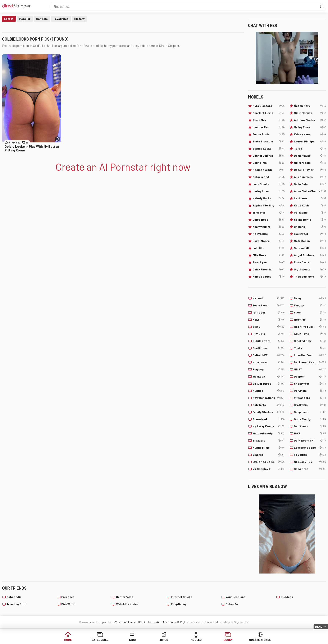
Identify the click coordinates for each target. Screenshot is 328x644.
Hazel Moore (268, 241)
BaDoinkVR (268, 355)
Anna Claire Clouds (310, 191)
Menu (319, 627)
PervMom (310, 391)
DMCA (142, 622)
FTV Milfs (310, 455)
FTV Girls (268, 334)
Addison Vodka (310, 120)
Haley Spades (268, 277)
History (79, 19)
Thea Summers (310, 277)
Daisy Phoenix (268, 269)
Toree (310, 149)
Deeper (310, 376)
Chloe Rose (268, 220)
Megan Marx (310, 106)
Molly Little (268, 234)
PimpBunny (179, 604)
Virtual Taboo (268, 384)
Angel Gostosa (310, 255)
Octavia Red (268, 177)
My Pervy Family (268, 426)
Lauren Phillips (310, 141)
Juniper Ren (268, 127)
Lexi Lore (310, 198)
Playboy (268, 369)
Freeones (68, 597)
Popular (25, 19)
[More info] (57, 139)
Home (68, 640)
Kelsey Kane (310, 134)
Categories (100, 640)
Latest (9, 19)
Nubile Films (268, 448)
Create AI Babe (260, 640)
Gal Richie (310, 213)
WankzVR (268, 376)
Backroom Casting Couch (310, 362)
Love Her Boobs (310, 448)
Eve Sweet (310, 234)
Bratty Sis (310, 405)
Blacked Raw (310, 341)
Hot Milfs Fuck (310, 327)
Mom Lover (268, 362)
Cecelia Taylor (310, 170)
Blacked (268, 455)
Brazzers (268, 440)
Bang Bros (310, 469)
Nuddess (287, 597)
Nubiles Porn (268, 341)
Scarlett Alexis (268, 113)
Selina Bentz (310, 220)
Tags (132, 640)
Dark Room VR (310, 440)
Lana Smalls (268, 184)
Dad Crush (310, 426)
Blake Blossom (268, 141)
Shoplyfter (310, 384)
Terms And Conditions (162, 622)
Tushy (310, 348)
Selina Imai (268, 163)
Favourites (61, 19)
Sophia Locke (268, 149)
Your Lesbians (236, 597)
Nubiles (268, 391)
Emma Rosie (268, 134)
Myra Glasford (268, 106)
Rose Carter (310, 262)
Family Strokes (268, 412)
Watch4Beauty (268, 433)
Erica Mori (268, 213)
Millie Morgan (310, 113)
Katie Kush (310, 205)
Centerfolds (125, 597)
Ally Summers (310, 177)
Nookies (310, 320)
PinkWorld (68, 604)
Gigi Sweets (310, 269)
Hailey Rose (310, 127)
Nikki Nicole (310, 163)
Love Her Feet (310, 355)
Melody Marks (268, 198)
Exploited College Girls (268, 462)
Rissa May (268, 120)
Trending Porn (16, 604)
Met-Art (268, 298)
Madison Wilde (268, 170)
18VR (310, 433)
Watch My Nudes (127, 604)
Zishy (268, 327)
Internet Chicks (182, 597)
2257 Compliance (125, 622)
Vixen (310, 312)
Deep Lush (310, 412)
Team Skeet (268, 305)
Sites (164, 640)
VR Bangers (310, 398)
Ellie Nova (268, 255)
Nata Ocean (310, 241)
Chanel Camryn (268, 156)
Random (42, 19)
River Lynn (268, 262)
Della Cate (310, 184)
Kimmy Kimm (268, 227)
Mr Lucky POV (310, 462)
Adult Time (310, 334)
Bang (310, 298)
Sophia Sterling (268, 205)
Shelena (310, 227)
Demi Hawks (310, 156)
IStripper (268, 312)
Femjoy (310, 305)
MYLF (268, 320)
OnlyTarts (268, 405)
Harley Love (268, 191)
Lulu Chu (268, 248)
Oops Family (310, 419)
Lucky (228, 640)
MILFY (310, 369)
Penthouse (268, 348)
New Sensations (268, 398)
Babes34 (232, 604)
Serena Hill (310, 248)
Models (196, 640)
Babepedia (14, 597)
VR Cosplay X (268, 469)
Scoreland (268, 419)
